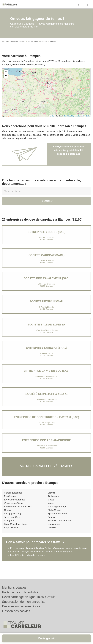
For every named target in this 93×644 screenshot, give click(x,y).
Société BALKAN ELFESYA (47, 325)
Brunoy (51, 517)
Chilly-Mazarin (55, 510)
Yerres (51, 503)
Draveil (51, 493)
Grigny (7, 510)
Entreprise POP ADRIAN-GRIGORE (46, 440)
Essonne (44, 41)
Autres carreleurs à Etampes (46, 466)
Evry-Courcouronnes (15, 500)
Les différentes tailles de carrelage (28, 555)
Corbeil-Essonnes (13, 493)
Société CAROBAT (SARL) (46, 255)
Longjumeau (54, 524)
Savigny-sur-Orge (13, 514)
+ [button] (6, 72)
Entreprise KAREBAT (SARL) (46, 348)
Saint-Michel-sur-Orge (15, 524)
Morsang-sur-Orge (57, 507)
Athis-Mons (53, 496)
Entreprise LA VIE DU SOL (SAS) (47, 371)
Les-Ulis (52, 527)
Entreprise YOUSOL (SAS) (46, 232)
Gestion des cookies (16, 611)
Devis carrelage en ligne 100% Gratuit (28, 597)
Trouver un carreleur (18, 41)
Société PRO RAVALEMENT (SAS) (46, 278)
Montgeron (10, 521)
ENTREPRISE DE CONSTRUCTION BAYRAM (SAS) (46, 417)
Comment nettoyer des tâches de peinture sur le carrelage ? (41, 552)
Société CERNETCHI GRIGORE (46, 394)
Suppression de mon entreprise (24, 602)
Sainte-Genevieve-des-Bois (18, 507)
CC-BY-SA (87, 116)
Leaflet (52, 116)
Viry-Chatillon (11, 527)
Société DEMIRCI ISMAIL (46, 301)
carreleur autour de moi (37, 61)
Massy (51, 500)
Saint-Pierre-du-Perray (59, 521)
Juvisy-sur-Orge (12, 517)
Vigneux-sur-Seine (14, 503)
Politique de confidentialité (20, 592)
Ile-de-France (33, 41)
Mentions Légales (14, 588)
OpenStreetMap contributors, (73, 116)
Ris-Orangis (10, 496)
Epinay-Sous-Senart (58, 514)
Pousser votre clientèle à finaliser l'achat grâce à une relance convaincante (48, 548)
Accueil (5, 41)
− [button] (6, 76)
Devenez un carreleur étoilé (21, 606)
